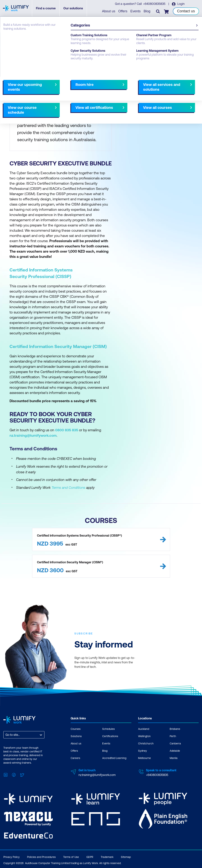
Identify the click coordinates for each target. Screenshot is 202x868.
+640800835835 (154, 4)
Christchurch (146, 743)
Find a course (46, 8)
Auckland (144, 729)
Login (181, 4)
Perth (173, 736)
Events (136, 11)
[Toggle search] (158, 11)
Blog (147, 11)
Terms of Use (71, 856)
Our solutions (74, 8)
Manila (174, 758)
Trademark (107, 856)
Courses (76, 729)
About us (109, 11)
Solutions (76, 736)
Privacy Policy (11, 856)
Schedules (108, 729)
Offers (123, 11)
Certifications (110, 736)
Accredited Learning (114, 758)
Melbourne (144, 758)
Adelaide (175, 751)
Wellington (144, 736)
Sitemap (126, 856)
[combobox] (6, 735)
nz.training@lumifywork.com (97, 775)
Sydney (142, 751)
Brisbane (175, 729)
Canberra (175, 743)
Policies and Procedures (41, 856)
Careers (75, 758)
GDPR (90, 856)
